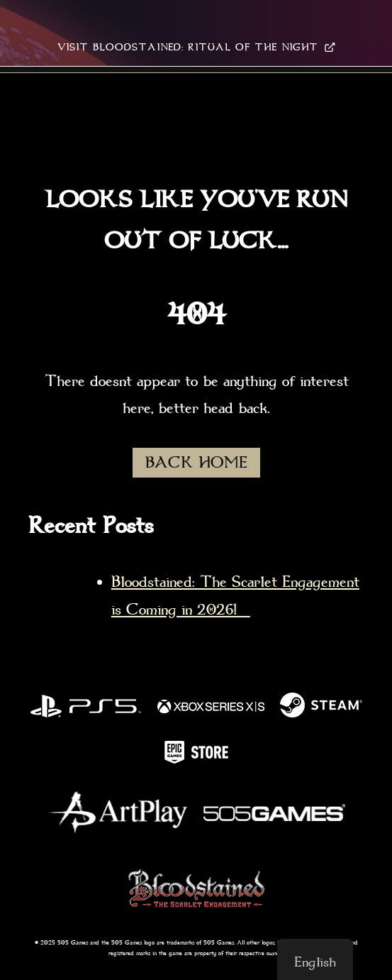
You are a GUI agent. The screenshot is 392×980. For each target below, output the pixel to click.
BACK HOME (196, 463)
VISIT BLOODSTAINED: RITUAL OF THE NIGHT (196, 47)
